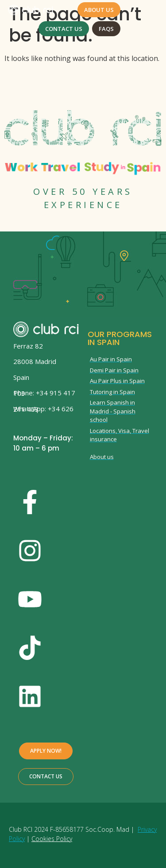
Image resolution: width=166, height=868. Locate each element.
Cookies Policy (52, 839)
